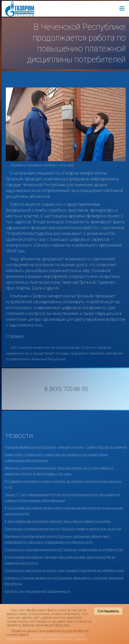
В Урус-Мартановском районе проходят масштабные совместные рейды (58, 521)
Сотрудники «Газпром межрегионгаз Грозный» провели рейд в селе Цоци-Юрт (63, 529)
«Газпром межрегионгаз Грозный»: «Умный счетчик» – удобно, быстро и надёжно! (66, 447)
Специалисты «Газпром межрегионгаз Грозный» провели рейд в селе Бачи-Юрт (64, 550)
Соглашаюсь (108, 611)
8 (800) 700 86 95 (66, 389)
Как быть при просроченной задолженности (38, 591)
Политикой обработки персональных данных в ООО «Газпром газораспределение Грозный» (47, 637)
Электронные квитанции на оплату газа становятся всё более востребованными (64, 571)
